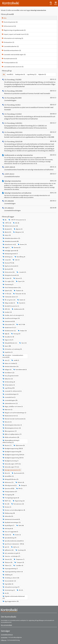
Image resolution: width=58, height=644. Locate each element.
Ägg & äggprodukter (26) (11, 601)
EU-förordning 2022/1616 (12, 132)
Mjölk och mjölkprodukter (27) (12, 434)
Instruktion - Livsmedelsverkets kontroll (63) (13, 356)
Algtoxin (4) (18, 229)
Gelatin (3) (21, 300)
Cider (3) (16, 260)
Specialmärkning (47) (9, 538)
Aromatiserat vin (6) (9, 244)
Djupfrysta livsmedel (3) (10, 266)
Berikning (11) (8, 257)
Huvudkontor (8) (8, 337)
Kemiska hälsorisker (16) (11, 366)
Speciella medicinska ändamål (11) (13, 541)
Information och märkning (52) (12, 349)
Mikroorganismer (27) (10, 431)
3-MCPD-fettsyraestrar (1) (17, 220)
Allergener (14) (18, 232)
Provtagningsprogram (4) (11, 498)
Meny (56, 3)
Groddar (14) (7, 312)
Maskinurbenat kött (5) (10, 416)
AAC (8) (16, 223)
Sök (51, 3)
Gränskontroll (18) (9, 321)
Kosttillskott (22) (8, 373)
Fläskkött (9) (18, 291)
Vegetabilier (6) (8, 584)
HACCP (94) (21, 324)
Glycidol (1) (21, 303)
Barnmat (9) (16, 247)
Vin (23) (6, 593)
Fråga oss (4, 640)
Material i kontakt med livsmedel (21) (14, 419)
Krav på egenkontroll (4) (10, 376)
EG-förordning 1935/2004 (12, 91)
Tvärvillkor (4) (18, 565)
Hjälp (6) (6, 334)
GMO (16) (6, 309)
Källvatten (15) (8, 379)
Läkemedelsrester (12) (10, 403)
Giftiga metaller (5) (9, 303)
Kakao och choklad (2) (10, 363)
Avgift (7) (6, 247)
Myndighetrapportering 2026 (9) (13, 448)
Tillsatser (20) (7, 562)
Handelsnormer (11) (9, 331)
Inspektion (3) (8, 352)
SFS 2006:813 (8, 208)
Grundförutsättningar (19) (11, 318)
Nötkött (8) (20, 482)
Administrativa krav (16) (10, 226)
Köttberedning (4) (9, 382)
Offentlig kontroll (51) (10, 485)
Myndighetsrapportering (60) (12, 452)
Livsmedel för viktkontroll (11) (12, 391)
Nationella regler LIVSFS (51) (12, 464)
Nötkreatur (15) (8, 482)
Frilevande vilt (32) (19, 294)
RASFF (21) (7, 501)
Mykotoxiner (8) (19, 445)
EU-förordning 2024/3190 (12, 141)
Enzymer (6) (7, 278)
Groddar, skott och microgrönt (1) (13, 315)
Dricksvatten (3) (8, 42)
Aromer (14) (22, 244)
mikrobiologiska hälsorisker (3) (12, 425)
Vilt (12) (20, 590)
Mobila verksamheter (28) (11, 437)
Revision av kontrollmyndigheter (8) (14, 510)
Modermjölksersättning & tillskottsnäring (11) (11, 441)
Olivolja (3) (23, 485)
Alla (4, 18)
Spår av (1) (15, 547)
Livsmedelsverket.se (7, 635)
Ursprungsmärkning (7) (10, 569)
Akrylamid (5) (7, 229)
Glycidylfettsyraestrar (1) (11, 306)
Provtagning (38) (8, 495)
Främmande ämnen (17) (10, 297)
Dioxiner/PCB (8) (8, 263)
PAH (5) (19, 489)
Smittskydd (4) (8, 529)
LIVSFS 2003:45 (8, 167)
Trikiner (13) (7, 565)
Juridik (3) (15, 360)
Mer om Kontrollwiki (6, 625)
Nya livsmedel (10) (18, 473)
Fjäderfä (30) (7, 291)
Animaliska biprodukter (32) (11, 238)
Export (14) (20, 281)
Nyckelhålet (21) (8, 476)
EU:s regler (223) (8, 281)
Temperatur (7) (19, 559)
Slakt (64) (20, 525)
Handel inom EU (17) (9, 328)
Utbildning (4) (7, 575)
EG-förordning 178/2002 (12, 80)
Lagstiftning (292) (9, 388)
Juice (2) (6, 360)
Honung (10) (16, 334)
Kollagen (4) (7, 370)
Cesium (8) (7, 260)
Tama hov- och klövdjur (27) (11, 556)
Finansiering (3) (8, 284)
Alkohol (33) (7, 232)
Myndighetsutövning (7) (11, 461)
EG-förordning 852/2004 (12, 98)
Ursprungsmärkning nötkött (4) (13, 572)
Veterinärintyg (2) (9, 590)
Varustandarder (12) (9, 581)
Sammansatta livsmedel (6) (11, 519)
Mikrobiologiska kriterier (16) (12, 428)
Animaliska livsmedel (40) (11, 241)
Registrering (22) (19, 501)
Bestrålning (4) (20, 257)
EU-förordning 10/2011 (11, 105)
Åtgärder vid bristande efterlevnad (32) (14, 597)
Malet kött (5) (7, 410)
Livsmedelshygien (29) (10, 400)
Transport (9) (19, 562)
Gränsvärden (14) (8, 324)
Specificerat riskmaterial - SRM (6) (13, 544)
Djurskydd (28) (8, 269)
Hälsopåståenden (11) (10, 343)
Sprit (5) (6, 547)
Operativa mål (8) (8, 489)
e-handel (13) (21, 272)
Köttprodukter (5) (9, 385)
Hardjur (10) (22, 331)
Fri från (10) (7, 294)
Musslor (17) (7, 445)
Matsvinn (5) (7, 422)
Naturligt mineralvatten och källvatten (17, 193)
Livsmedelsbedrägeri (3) (11, 394)
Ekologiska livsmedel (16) (11, 275)
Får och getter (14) (9, 300)
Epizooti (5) (18, 278)
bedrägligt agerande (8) (10, 251)
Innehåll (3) (10, 74)
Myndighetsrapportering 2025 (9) (13, 458)
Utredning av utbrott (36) (11, 578)
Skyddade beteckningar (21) (12, 522)
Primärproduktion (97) (10, 492)
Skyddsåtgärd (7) (8, 525)
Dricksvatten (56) (9, 272)
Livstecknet (4, 637)
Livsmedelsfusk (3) (9, 397)
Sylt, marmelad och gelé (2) (11, 553)
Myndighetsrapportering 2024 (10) (13, 455)
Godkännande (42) (18, 309)
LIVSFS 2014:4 (8, 174)
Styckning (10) (21, 550)
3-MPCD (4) (7, 223)
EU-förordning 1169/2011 (12, 123)
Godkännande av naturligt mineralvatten (17, 155)
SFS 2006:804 (8, 201)
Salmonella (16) (8, 516)
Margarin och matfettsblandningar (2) (14, 413)
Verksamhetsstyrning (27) (11, 587)
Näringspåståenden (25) (11, 479)
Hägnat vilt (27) (8, 340)
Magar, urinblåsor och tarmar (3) (13, 406)
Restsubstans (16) (18, 504)
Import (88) (7, 346)
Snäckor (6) (7, 535)
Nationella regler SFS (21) (11, 467)
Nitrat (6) (6, 473)
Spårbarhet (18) (8, 550)
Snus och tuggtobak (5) (10, 532)
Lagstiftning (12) (32, 74)
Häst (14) (23, 343)
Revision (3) (7, 507)
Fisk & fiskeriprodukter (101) (12, 288)
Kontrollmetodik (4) (20, 370)
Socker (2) (17, 535)
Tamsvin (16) (7, 559)
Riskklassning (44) (9, 513)
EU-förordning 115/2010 (12, 114)
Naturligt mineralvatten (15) (12, 470)
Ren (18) (6, 504)
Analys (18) (7, 235)
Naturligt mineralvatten (11, 181)
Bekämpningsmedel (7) (10, 254)
